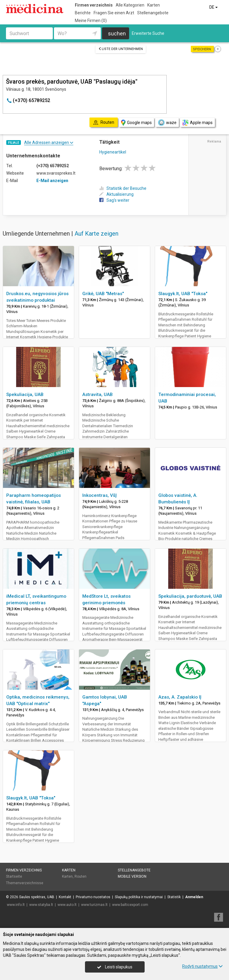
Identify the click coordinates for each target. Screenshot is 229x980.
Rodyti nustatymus (202, 966)
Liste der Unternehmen (121, 49)
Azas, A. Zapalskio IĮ (180, 697)
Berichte (83, 13)
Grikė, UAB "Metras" (103, 294)
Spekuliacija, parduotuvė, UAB (190, 596)
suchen (117, 33)
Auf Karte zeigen (96, 234)
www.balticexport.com (130, 905)
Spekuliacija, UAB (25, 394)
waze (167, 123)
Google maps (136, 123)
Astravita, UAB (98, 394)
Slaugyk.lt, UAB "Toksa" (183, 294)
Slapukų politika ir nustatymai (139, 897)
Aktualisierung (116, 194)
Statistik (174, 897)
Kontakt (65, 897)
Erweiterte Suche (148, 33)
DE (214, 7)
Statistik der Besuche (123, 188)
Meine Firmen (91, 21)
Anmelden (194, 897)
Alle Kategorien (130, 5)
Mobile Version (132, 876)
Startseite (14, 876)
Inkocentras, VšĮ (99, 495)
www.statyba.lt (41, 905)
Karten (154, 5)
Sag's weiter (114, 200)
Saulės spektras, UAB (37, 897)
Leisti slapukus (115, 967)
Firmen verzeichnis (94, 5)
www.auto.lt (67, 905)
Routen (81, 876)
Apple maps (197, 123)
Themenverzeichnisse (25, 883)
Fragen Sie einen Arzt (114, 13)
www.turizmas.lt (94, 905)
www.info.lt (16, 905)
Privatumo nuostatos (93, 897)
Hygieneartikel (113, 152)
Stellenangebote (153, 13)
